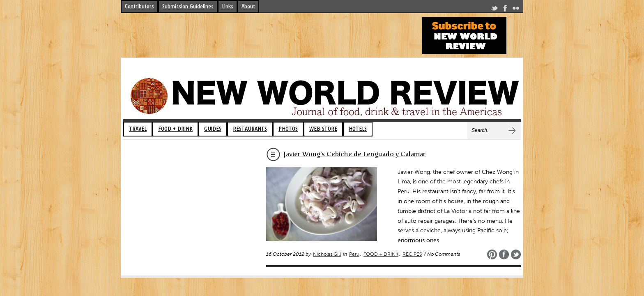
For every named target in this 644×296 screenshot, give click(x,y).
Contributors (139, 6)
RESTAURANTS (250, 129)
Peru (354, 254)
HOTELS (358, 129)
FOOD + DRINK (175, 129)
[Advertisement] (270, 36)
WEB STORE (323, 129)
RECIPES (412, 254)
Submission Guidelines (188, 6)
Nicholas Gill (327, 254)
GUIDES (213, 129)
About (248, 6)
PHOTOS (288, 129)
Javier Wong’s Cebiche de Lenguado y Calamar (355, 154)
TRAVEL (138, 129)
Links (228, 6)
